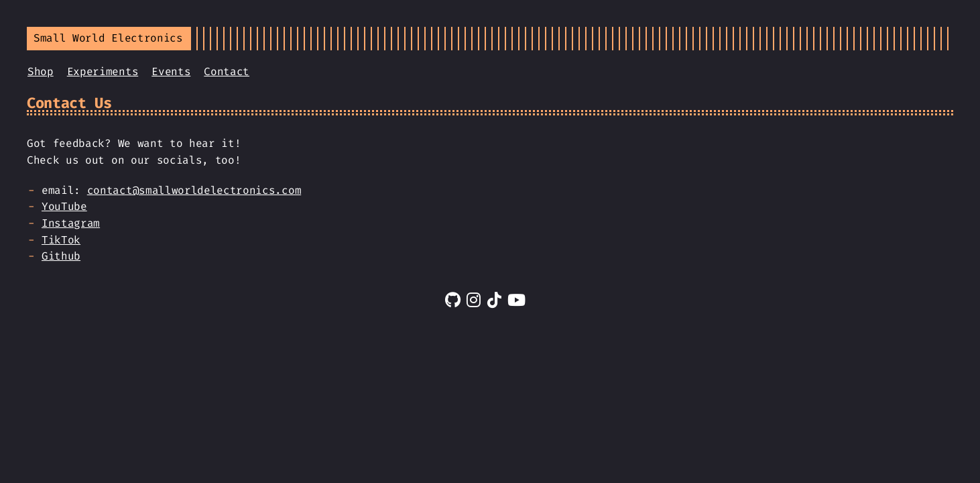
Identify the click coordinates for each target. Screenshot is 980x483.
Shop (41, 71)
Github (61, 256)
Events (171, 71)
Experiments (103, 71)
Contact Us (69, 103)
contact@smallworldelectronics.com (194, 190)
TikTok (61, 240)
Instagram (71, 223)
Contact (227, 71)
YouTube (64, 206)
